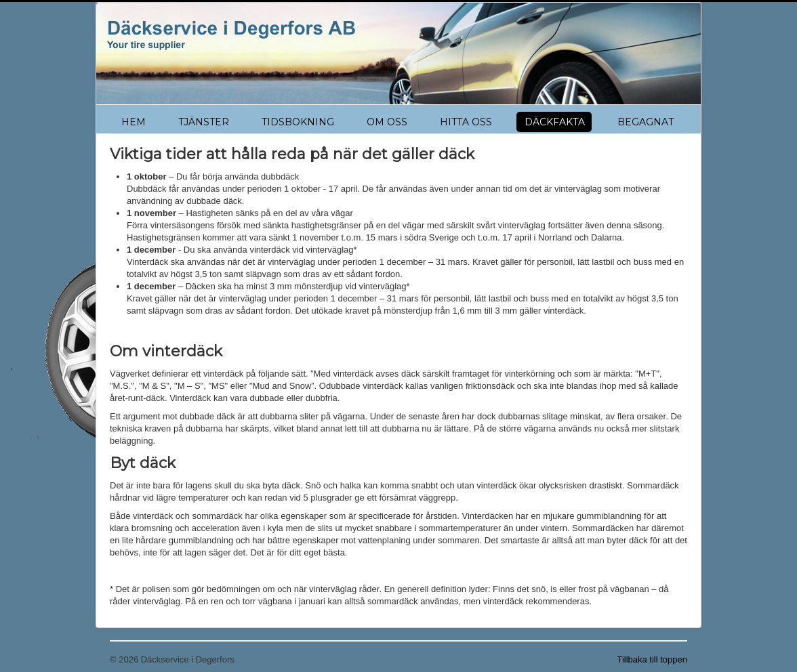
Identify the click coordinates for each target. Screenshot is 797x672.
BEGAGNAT (646, 122)
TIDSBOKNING (298, 122)
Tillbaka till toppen (652, 659)
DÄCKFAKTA (555, 122)
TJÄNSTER (204, 122)
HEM (134, 122)
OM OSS (387, 122)
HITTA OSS (466, 122)
